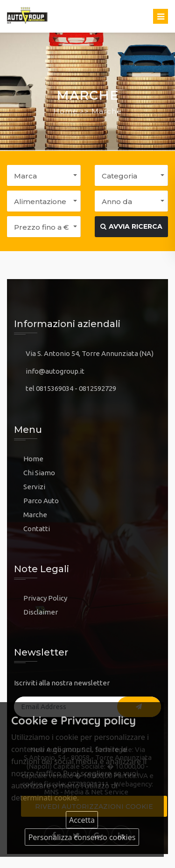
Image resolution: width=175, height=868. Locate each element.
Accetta (82, 820)
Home (66, 111)
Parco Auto (41, 501)
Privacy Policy (45, 598)
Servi (31, 487)
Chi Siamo (39, 473)
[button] (44, 175)
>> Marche (101, 111)
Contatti (37, 529)
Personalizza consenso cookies (82, 837)
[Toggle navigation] (161, 16)
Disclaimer (41, 612)
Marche (35, 515)
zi (42, 487)
